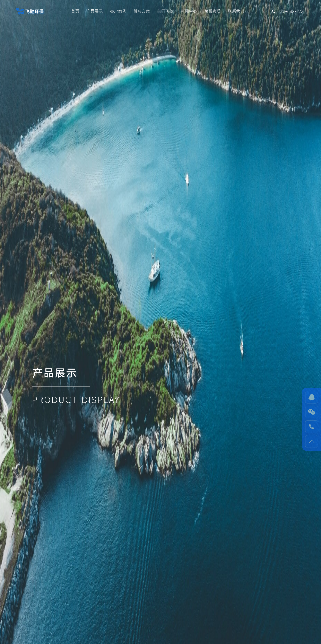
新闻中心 (189, 11)
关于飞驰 (165, 11)
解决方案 (142, 11)
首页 (75, 11)
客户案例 (118, 11)
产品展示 (95, 11)
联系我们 (236, 11)
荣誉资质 (212, 11)
